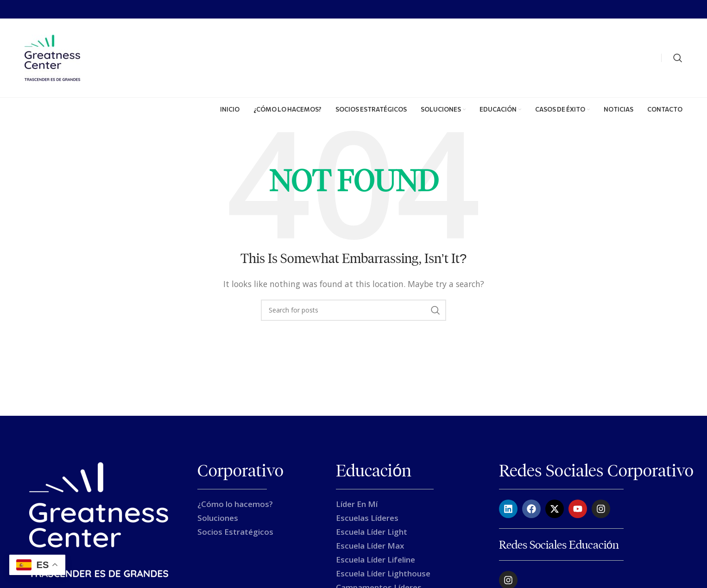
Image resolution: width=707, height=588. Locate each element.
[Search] (678, 58)
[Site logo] (52, 57)
